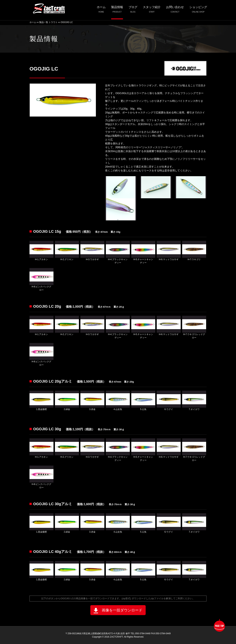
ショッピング (198, 11)
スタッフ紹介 (152, 11)
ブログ (133, 11)
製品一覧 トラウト (48, 22)
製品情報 (117, 11)
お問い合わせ (175, 11)
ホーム (101, 11)
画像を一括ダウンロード (118, 611)
